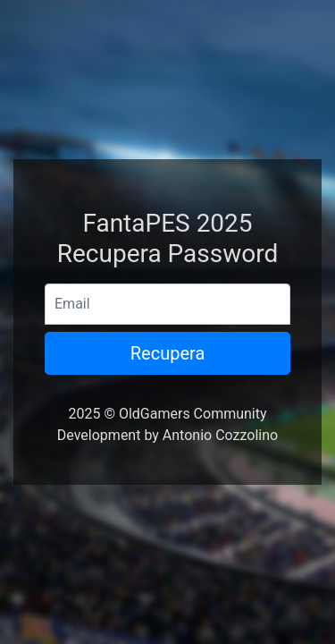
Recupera (168, 353)
